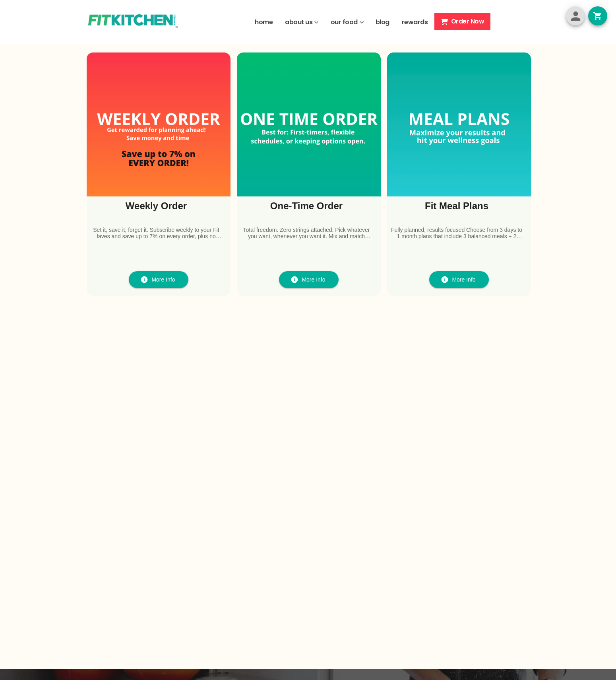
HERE (353, 81)
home (264, 22)
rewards (415, 22)
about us (299, 22)
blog (383, 22)
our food (344, 22)
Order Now (463, 21)
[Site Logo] (133, 22)
